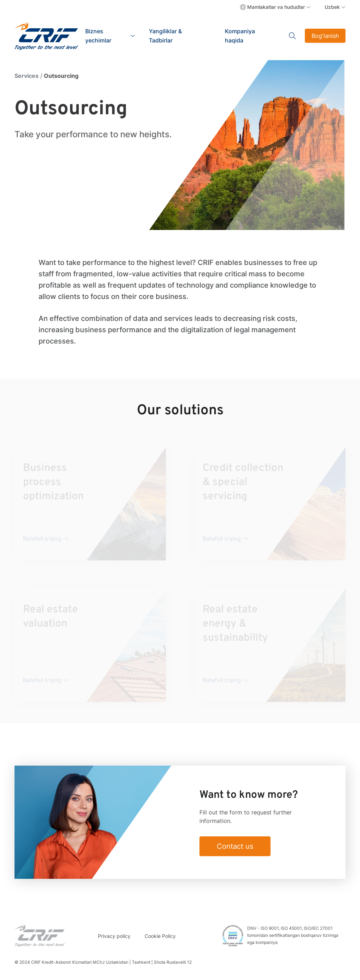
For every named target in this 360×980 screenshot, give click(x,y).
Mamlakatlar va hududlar (276, 7)
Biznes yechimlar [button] (98, 36)
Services (27, 76)
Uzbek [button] (332, 7)
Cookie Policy (160, 936)
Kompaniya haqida (240, 36)
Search (293, 36)
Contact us (235, 846)
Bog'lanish (325, 36)
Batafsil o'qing (42, 538)
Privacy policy (114, 936)
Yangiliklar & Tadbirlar (165, 36)
